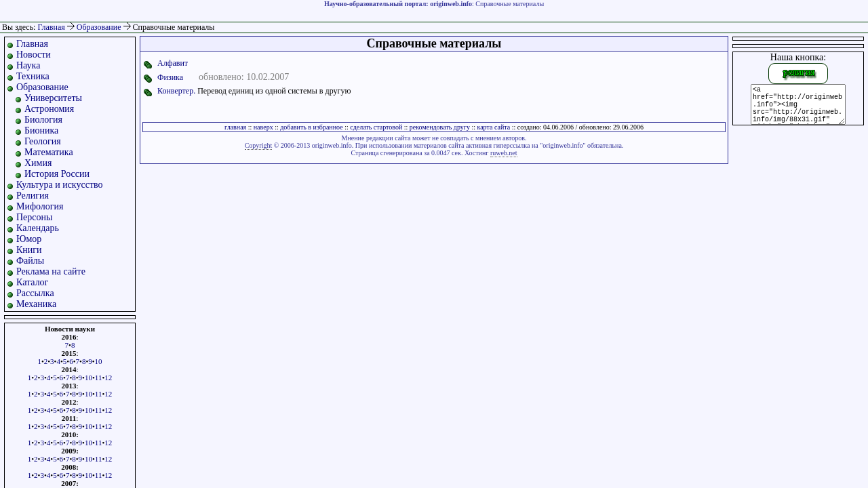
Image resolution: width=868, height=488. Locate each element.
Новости (34, 55)
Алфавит (173, 63)
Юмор (29, 239)
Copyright (259, 145)
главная (235, 127)
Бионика (41, 130)
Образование (100, 27)
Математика (49, 152)
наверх (263, 127)
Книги (29, 250)
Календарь (38, 228)
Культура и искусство (60, 185)
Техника (33, 76)
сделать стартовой (376, 127)
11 (99, 378)
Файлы (30, 261)
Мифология (40, 206)
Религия (33, 196)
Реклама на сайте (51, 271)
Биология (43, 120)
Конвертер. (176, 91)
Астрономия (49, 109)
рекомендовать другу (440, 127)
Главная (51, 27)
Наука (28, 65)
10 (99, 361)
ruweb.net (504, 153)
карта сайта (493, 127)
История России (57, 174)
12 (108, 378)
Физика (170, 77)
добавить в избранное (311, 127)
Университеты (53, 98)
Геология (43, 141)
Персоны (34, 217)
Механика (36, 304)
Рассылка (35, 293)
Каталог (32, 282)
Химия (38, 163)
